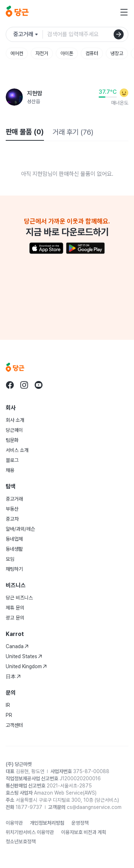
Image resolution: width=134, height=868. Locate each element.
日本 (13, 676)
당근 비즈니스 (19, 598)
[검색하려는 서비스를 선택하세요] (28, 34)
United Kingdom (26, 666)
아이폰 (67, 53)
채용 (10, 470)
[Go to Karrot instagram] (24, 385)
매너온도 (120, 103)
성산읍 (34, 101)
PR (9, 715)
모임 (10, 559)
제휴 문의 (15, 608)
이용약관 (14, 823)
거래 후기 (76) (73, 132)
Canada (17, 646)
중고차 (12, 519)
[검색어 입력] (85, 34)
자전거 (42, 53)
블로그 (12, 460)
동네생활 (14, 549)
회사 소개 (15, 420)
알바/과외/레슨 (20, 529)
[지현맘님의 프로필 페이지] (14, 97)
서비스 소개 (17, 450)
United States (24, 656)
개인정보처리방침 (47, 823)
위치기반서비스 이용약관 (30, 832)
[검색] (119, 34)
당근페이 (14, 430)
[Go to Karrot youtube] (39, 385)
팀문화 (12, 440)
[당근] (17, 12)
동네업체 (14, 539)
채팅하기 (14, 569)
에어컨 (17, 53)
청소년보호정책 (21, 842)
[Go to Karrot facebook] (10, 385)
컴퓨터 (92, 53)
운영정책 (80, 823)
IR (8, 705)
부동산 (12, 509)
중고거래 (14, 499)
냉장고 (117, 53)
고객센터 (14, 725)
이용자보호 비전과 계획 (84, 832)
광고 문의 (15, 618)
